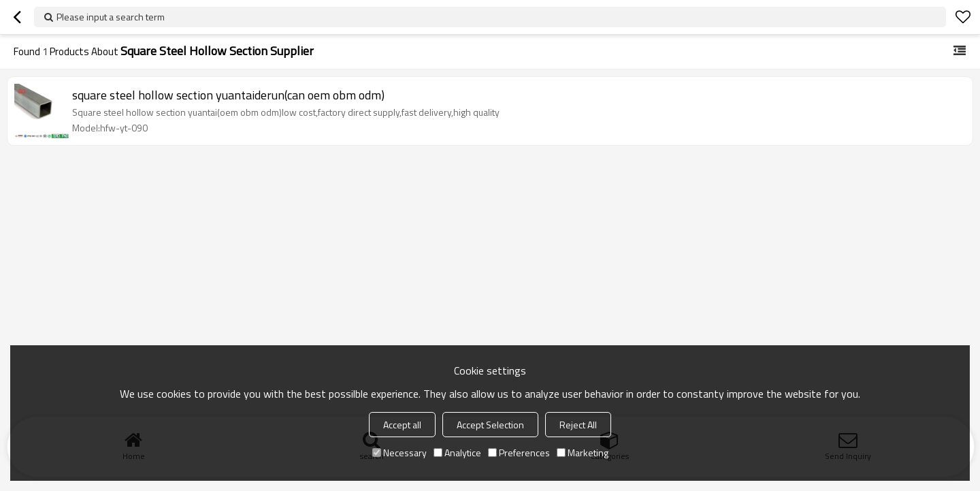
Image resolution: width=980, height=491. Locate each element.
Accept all (402, 425)
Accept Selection (490, 425)
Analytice (457, 453)
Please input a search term (111, 17)
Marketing (583, 453)
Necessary (399, 453)
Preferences (519, 453)
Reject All (578, 425)
